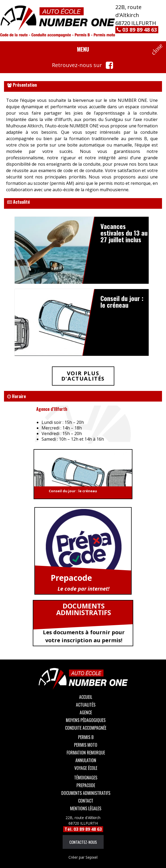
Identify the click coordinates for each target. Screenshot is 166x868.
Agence (86, 712)
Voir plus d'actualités (83, 376)
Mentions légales (86, 808)
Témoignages (86, 778)
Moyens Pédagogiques (86, 720)
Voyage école (86, 768)
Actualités (86, 705)
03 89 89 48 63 (137, 30)
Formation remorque (86, 753)
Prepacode (86, 785)
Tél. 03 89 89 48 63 (83, 829)
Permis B (86, 737)
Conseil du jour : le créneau (73, 491)
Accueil (86, 697)
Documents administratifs (86, 793)
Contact (86, 801)
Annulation (86, 760)
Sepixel (83, 857)
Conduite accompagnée (86, 728)
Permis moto (86, 745)
